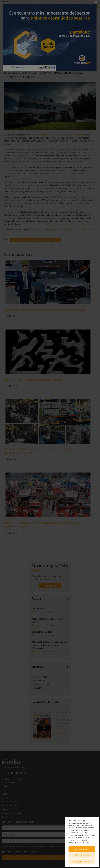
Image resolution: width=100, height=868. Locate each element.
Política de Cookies (82, 855)
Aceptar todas (82, 849)
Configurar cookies (82, 861)
